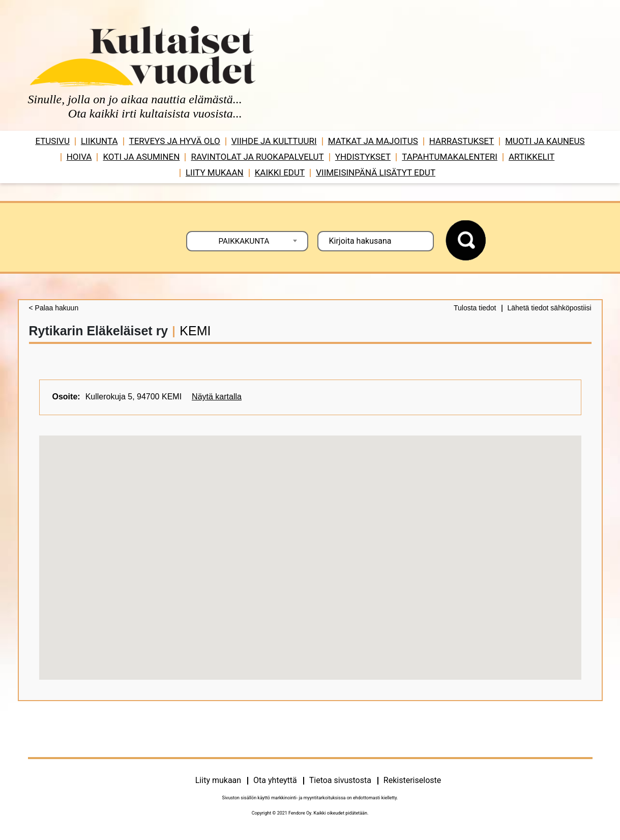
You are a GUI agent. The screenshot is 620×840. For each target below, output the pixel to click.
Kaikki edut (280, 172)
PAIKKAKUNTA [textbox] (244, 241)
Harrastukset (462, 141)
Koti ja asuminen (141, 157)
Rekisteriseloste (412, 780)
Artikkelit (532, 157)
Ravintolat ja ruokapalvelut (257, 157)
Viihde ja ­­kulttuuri (274, 141)
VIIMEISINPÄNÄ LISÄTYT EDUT (376, 172)
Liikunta (99, 141)
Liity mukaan (215, 172)
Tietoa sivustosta (340, 780)
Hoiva (79, 157)
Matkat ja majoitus (373, 141)
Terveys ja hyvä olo (175, 141)
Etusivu (52, 141)
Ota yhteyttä (275, 780)
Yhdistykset (363, 157)
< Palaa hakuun (54, 308)
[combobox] (247, 241)
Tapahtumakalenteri (450, 157)
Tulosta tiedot (475, 308)
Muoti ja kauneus (545, 141)
